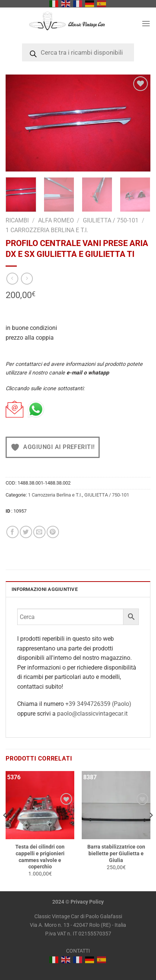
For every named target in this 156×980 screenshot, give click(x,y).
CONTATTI (78, 951)
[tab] (78, 589)
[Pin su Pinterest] (53, 532)
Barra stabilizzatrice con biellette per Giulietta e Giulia (116, 853)
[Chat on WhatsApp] (36, 409)
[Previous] (5, 830)
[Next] (151, 830)
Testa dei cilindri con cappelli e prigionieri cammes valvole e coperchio (40, 857)
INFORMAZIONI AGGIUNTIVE (45, 589)
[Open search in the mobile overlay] (78, 52)
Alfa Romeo (56, 220)
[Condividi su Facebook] (13, 532)
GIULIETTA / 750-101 (111, 220)
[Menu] (146, 23)
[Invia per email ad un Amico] (39, 532)
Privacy (79, 902)
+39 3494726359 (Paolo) (98, 704)
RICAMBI (17, 220)
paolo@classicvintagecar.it (92, 714)
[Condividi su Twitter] (26, 532)
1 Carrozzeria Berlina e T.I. (47, 230)
